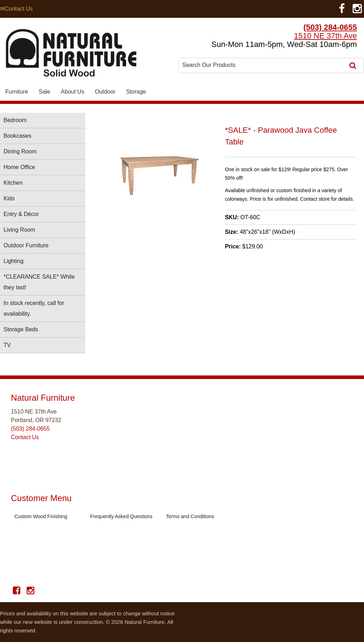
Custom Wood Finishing (41, 516)
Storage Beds (21, 329)
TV (7, 345)
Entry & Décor (21, 214)
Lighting (14, 261)
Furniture (17, 92)
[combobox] (262, 65)
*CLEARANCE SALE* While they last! (39, 282)
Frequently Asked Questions (121, 516)
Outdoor (105, 92)
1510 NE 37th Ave (325, 36)
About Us (73, 92)
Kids (9, 198)
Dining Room (20, 151)
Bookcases (17, 136)
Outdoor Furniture (26, 245)
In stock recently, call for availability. (34, 308)
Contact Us (25, 437)
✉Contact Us (16, 9)
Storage (136, 92)
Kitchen (13, 183)
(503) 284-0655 (330, 27)
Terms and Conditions (190, 516)
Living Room (19, 230)
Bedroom (15, 120)
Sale (44, 92)
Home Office (19, 167)
